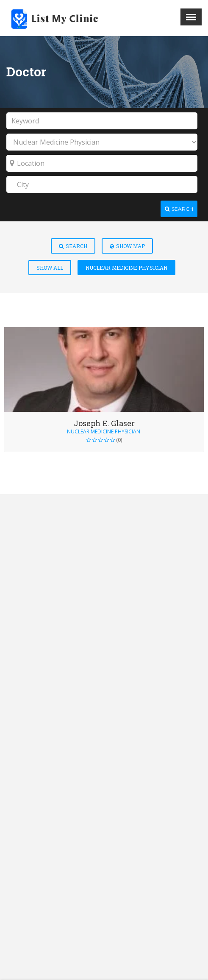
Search (73, 246)
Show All (50, 268)
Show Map (127, 246)
